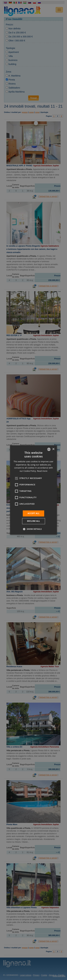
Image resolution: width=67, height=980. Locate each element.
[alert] (33, 490)
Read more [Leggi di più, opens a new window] (42, 471)
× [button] (53, 449)
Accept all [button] (33, 513)
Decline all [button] (33, 521)
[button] (33, 529)
